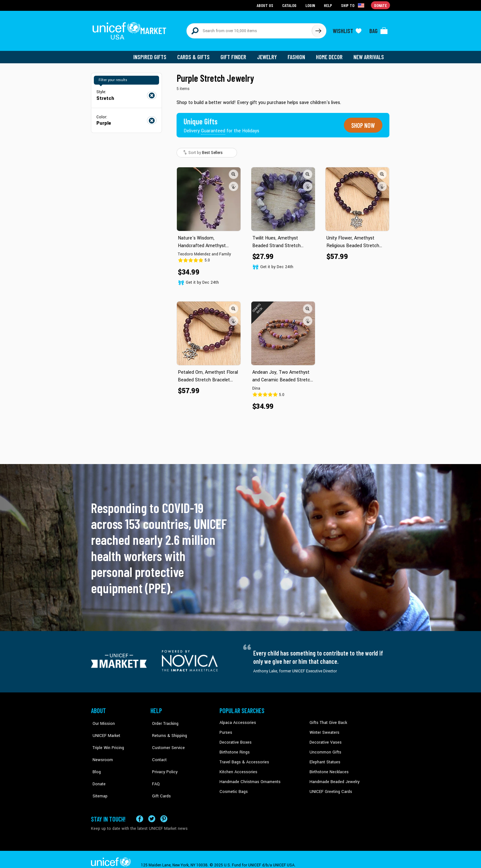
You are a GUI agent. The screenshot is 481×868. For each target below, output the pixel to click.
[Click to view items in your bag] (379, 29)
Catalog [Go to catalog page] (290, 5)
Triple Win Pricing (106, 738)
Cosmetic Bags (233, 787)
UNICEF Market (104, 729)
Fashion (298, 54)
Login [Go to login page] (311, 5)
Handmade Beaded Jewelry (333, 777)
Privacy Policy (163, 758)
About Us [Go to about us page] (266, 5)
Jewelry (269, 54)
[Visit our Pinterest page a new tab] (164, 808)
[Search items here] (249, 29)
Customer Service (166, 738)
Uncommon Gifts (325, 748)
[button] (234, 171)
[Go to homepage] (131, 29)
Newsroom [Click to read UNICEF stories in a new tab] (101, 748)
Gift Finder (236, 54)
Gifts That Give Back (327, 719)
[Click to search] (318, 29)
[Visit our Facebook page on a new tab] (140, 808)
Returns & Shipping (167, 729)
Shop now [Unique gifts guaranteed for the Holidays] (362, 122)
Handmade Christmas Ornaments (249, 777)
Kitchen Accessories (237, 767)
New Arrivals (369, 54)
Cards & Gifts (197, 54)
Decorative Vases (325, 738)
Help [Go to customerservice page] (329, 5)
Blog (95, 758)
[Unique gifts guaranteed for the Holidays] (222, 122)
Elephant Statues (324, 758)
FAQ (154, 767)
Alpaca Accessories (237, 719)
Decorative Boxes (235, 738)
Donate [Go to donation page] (381, 5)
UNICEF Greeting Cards (329, 787)
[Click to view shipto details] (354, 5)
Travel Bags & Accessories (243, 758)
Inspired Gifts (154, 54)
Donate (97, 767)
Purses (226, 729)
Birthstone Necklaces (328, 767)
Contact (157, 748)
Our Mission (102, 719)
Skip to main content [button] (240, 0)
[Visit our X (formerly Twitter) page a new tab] (152, 808)
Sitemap (98, 777)
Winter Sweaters (324, 729)
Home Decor (330, 54)
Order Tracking (163, 719)
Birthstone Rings (234, 748)
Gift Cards (159, 777)
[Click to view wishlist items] (347, 29)
